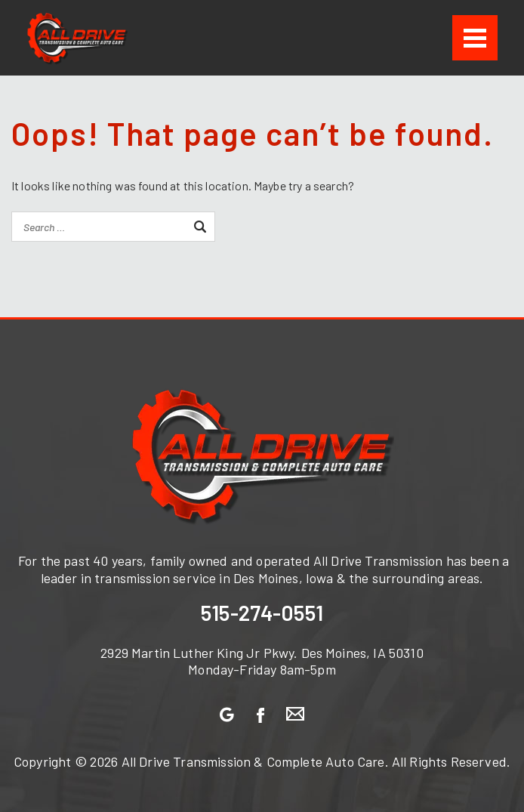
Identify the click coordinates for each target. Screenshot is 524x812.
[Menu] (475, 38)
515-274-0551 (262, 613)
